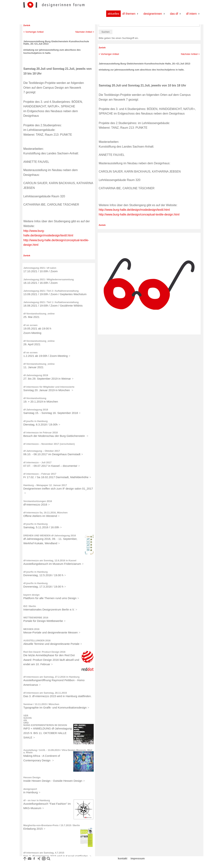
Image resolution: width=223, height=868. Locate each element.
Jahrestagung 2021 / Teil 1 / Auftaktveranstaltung (51, 302)
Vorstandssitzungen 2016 (38, 501)
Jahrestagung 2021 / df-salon (40, 268)
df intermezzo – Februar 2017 (40, 474)
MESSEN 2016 (31, 629)
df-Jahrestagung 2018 (36, 410)
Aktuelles (113, 14)
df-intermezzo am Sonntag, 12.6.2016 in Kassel (50, 560)
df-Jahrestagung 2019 (36, 375)
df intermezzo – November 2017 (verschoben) (49, 444)
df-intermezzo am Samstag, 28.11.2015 (45, 693)
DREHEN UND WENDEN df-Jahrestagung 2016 (50, 536)
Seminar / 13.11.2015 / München (41, 704)
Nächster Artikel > (85, 32)
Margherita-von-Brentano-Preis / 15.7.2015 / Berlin (52, 825)
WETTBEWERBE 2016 (36, 618)
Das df (174, 14)
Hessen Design (32, 777)
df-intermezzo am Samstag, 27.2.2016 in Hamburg (51, 677)
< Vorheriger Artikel (33, 32)
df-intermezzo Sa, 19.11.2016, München (45, 513)
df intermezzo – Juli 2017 (37, 462)
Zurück (27, 25)
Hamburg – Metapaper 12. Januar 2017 (45, 485)
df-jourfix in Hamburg (35, 421)
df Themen (129, 14)
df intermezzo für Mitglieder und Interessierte (49, 387)
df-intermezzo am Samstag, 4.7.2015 (44, 853)
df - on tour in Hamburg (37, 800)
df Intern (191, 14)
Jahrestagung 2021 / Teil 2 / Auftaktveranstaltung (51, 291)
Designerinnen (153, 14)
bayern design (31, 595)
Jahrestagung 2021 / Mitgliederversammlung (49, 279)
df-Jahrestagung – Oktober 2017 (42, 451)
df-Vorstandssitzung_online (39, 314)
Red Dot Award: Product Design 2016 (44, 652)
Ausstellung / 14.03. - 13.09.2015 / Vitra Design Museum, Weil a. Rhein (58, 751)
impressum (138, 858)
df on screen (30, 325)
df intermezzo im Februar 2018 (41, 433)
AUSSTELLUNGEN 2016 (37, 640)
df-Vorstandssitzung (35, 398)
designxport (30, 789)
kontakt (123, 858)
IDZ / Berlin (30, 606)
